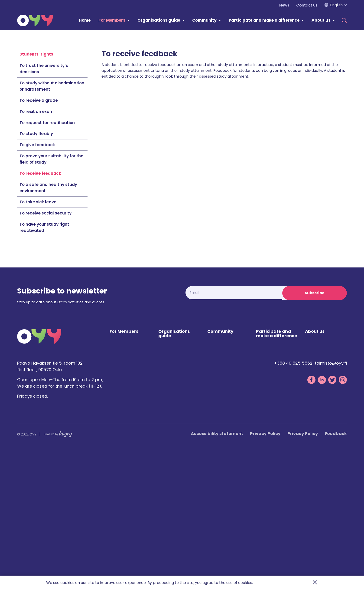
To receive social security (45, 353)
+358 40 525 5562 (293, 503)
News (284, 5)
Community (204, 20)
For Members (112, 20)
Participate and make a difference (264, 20)
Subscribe (315, 432)
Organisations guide (159, 20)
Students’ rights (36, 194)
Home (85, 20)
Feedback (336, 574)
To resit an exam (37, 251)
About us (321, 20)
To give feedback (37, 284)
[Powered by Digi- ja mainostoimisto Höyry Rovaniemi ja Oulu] (58, 573)
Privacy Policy (265, 574)
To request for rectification (47, 262)
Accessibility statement (217, 574)
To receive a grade (39, 240)
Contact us (307, 5)
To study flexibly (36, 273)
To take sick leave (38, 341)
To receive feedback (40, 313)
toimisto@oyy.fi (331, 503)
